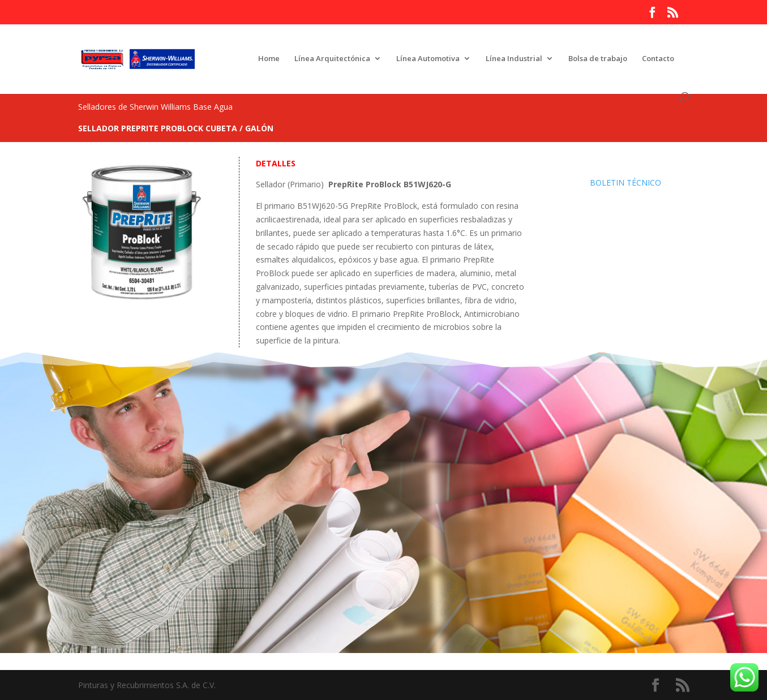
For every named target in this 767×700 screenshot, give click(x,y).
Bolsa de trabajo (598, 59)
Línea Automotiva (428, 59)
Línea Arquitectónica (332, 59)
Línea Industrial (514, 59)
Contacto (658, 59)
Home (269, 59)
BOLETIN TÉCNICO (625, 182)
